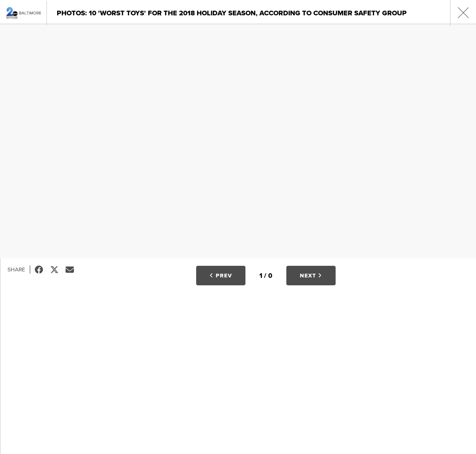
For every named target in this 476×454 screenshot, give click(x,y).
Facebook (43, 270)
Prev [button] (221, 276)
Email (73, 270)
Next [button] (311, 276)
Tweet (58, 270)
